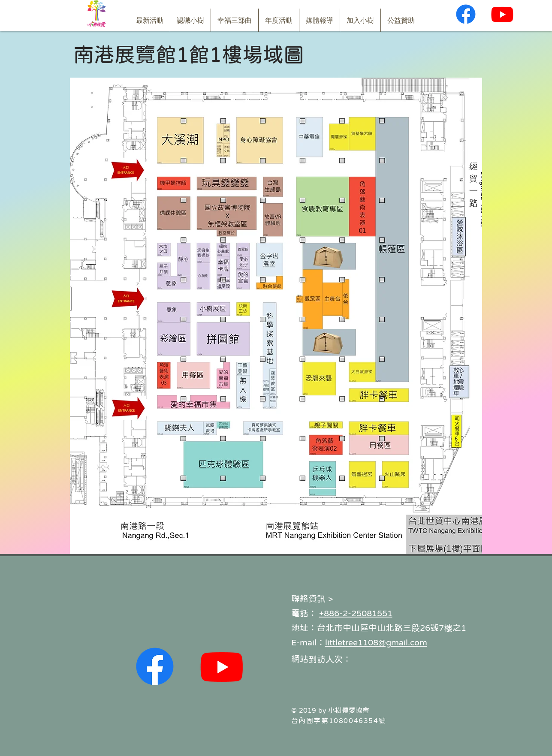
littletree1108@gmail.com (376, 642)
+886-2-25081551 (356, 613)
